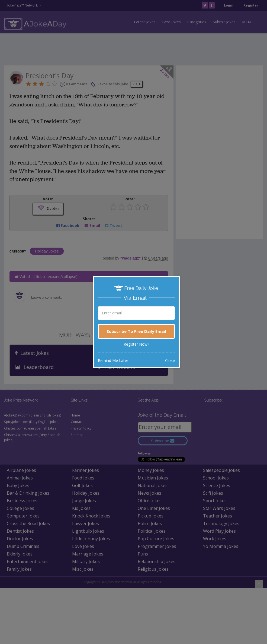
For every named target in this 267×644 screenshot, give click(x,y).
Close (170, 360)
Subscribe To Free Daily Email (136, 331)
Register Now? (136, 344)
